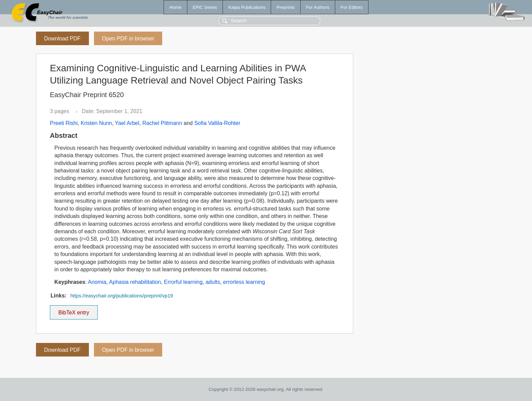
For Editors (352, 7)
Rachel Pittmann (162, 123)
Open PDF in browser (128, 39)
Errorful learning (183, 282)
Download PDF (62, 39)
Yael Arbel (127, 123)
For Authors (318, 7)
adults (213, 282)
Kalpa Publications (247, 7)
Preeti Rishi (64, 123)
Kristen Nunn (97, 123)
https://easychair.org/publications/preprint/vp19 (121, 296)
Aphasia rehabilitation (135, 282)
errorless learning (244, 282)
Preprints (286, 7)
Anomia (97, 282)
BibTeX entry (74, 310)
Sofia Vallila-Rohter (217, 123)
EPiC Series (205, 7)
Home (175, 7)
